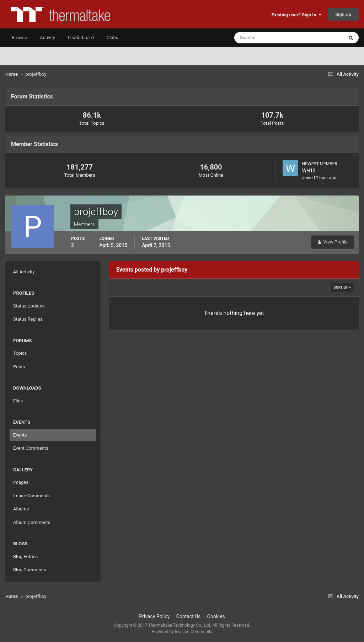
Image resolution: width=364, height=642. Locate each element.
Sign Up (343, 14)
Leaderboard (81, 38)
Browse (19, 38)
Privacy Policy (154, 616)
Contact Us (189, 616)
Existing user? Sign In (296, 15)
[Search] (267, 38)
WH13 (309, 171)
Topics (20, 353)
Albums (21, 509)
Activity (47, 38)
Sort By (342, 287)
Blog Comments (30, 570)
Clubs (113, 38)
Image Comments (31, 496)
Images (21, 482)
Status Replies (28, 319)
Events (20, 435)
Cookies (216, 616)
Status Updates (29, 306)
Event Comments (31, 448)
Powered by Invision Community (182, 632)
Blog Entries (25, 557)
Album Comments (32, 522)
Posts (19, 367)
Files (18, 401)
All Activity (24, 272)
